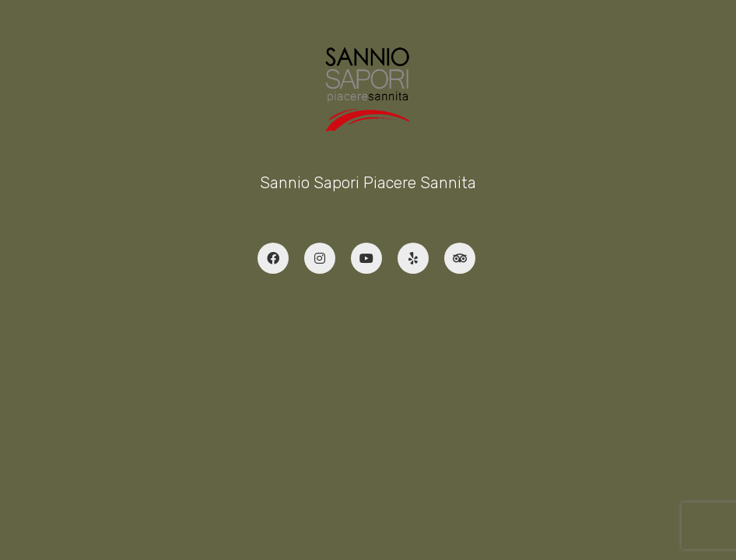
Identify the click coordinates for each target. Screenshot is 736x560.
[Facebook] (273, 258)
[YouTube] (366, 258)
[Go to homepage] (368, 89)
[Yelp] (413, 258)
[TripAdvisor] (460, 258)
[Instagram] (320, 258)
